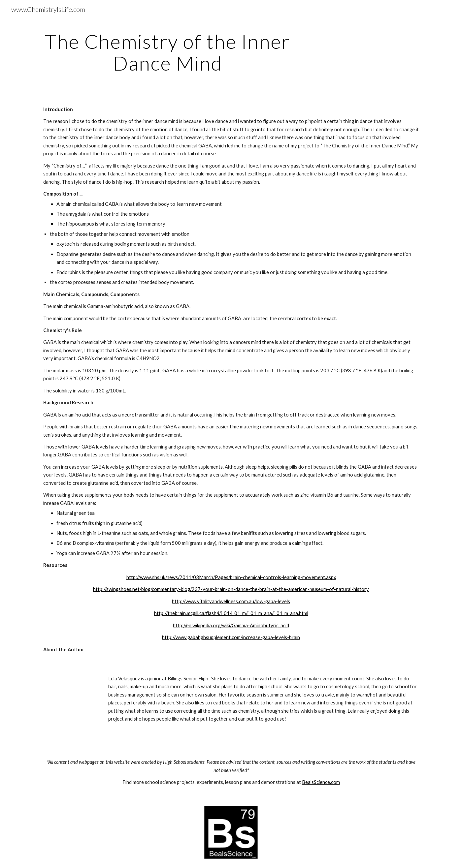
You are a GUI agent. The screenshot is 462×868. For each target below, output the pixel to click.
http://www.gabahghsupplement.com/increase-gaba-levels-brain (231, 637)
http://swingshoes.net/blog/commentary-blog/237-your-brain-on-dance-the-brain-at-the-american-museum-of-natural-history (231, 589)
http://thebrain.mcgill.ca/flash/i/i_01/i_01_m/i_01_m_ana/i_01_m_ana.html (231, 613)
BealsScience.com (321, 782)
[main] (168, 52)
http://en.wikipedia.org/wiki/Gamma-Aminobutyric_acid (231, 625)
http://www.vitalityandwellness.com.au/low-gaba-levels (231, 601)
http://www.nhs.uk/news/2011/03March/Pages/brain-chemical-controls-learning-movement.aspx (231, 577)
